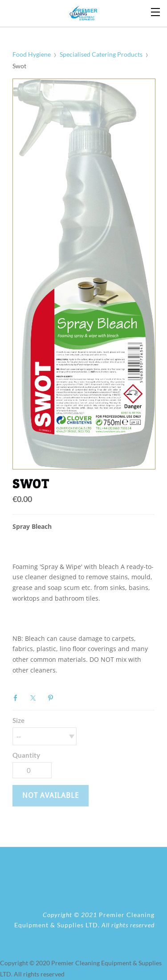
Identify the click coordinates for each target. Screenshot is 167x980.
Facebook (18, 698)
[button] (51, 796)
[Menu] (156, 11)
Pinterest (53, 698)
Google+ (70, 697)
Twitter (35, 698)
